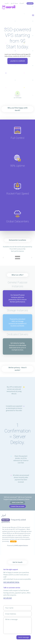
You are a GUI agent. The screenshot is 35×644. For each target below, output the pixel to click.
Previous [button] (3, 258)
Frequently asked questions (14, 521)
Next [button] (32, 258)
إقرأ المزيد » (13, 541)
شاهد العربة (30, 3)
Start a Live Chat (18, 502)
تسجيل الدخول (14, 3)
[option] (17, 258)
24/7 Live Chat (8, 598)
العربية (7, 3)
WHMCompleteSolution (21, 545)
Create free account (17, 506)
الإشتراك (22, 3)
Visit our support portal (11, 582)
